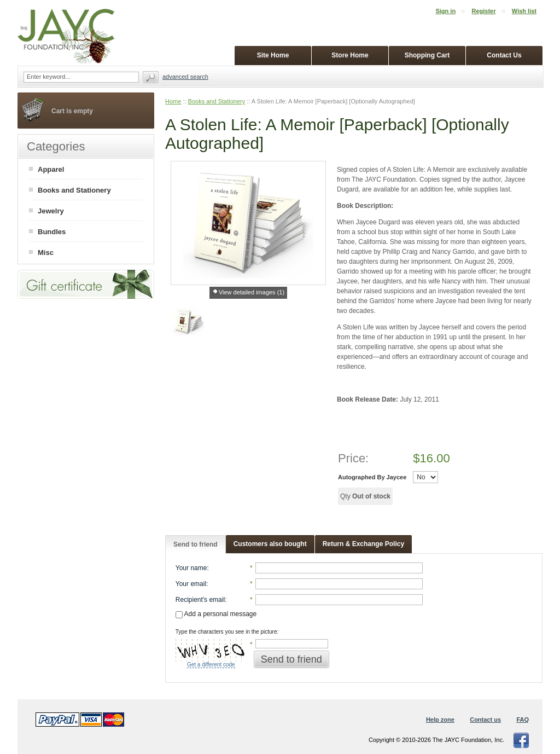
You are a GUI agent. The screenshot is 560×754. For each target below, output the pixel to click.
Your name (191, 568)
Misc (46, 253)
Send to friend (196, 544)
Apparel (51, 169)
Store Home (350, 55)
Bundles (52, 232)
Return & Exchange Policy (363, 544)
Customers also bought (270, 544)
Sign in (445, 11)
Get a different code (211, 665)
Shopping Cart (427, 55)
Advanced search (185, 77)
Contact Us (504, 55)
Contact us (485, 720)
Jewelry (51, 211)
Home (173, 101)
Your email (191, 584)
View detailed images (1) (252, 292)
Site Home (273, 55)
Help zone (440, 720)
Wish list (524, 11)
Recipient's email (200, 600)
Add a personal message (216, 614)
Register (483, 11)
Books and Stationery (217, 101)
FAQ (523, 720)
